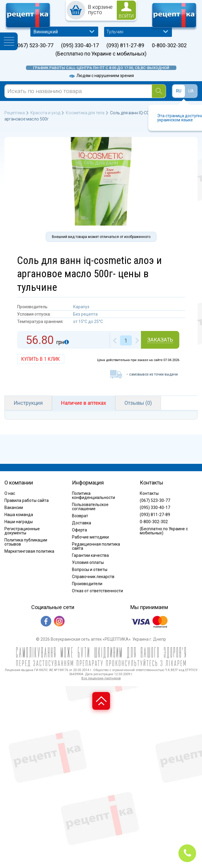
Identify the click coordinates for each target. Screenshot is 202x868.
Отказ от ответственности (97, 591)
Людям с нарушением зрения (101, 76)
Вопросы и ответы (90, 570)
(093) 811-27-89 (125, 45)
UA (191, 91)
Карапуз (81, 307)
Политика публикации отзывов (26, 542)
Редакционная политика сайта (96, 546)
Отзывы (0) (138, 403)
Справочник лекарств (93, 577)
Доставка (82, 523)
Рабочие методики (90, 537)
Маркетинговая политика (29, 551)
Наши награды (19, 522)
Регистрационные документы (22, 531)
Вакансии (14, 508)
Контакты (149, 493)
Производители (87, 584)
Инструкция (28, 403)
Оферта (79, 530)
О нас (10, 493)
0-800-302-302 (169, 45)
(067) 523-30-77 (35, 45)
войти (126, 16)
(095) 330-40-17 (80, 45)
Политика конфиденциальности (93, 495)
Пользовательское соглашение (90, 507)
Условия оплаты (88, 562)
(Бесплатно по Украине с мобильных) (101, 54)
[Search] (159, 91)
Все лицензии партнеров (101, 678)
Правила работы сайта (27, 500)
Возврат (80, 516)
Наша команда (19, 515)
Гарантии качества (90, 555)
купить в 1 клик (41, 359)
